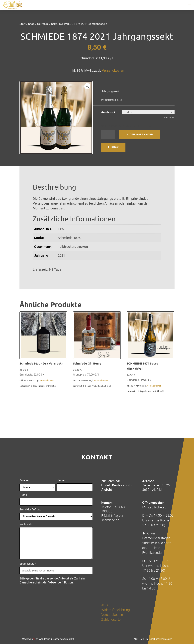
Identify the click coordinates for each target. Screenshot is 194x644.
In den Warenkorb (139, 134)
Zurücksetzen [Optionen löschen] (169, 118)
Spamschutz (28, 564)
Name (61, 481)
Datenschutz (152, 639)
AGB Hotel (139, 639)
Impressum (166, 639)
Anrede (24, 481)
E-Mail (24, 495)
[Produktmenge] (108, 135)
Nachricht (26, 524)
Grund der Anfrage (31, 510)
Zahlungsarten (112, 619)
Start (23, 24)
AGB (104, 605)
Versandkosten (113, 71)
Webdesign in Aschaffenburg (54, 639)
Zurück (113, 147)
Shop (31, 24)
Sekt (54, 24)
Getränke (43, 24)
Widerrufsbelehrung (116, 610)
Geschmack (108, 112)
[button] (87, 86)
